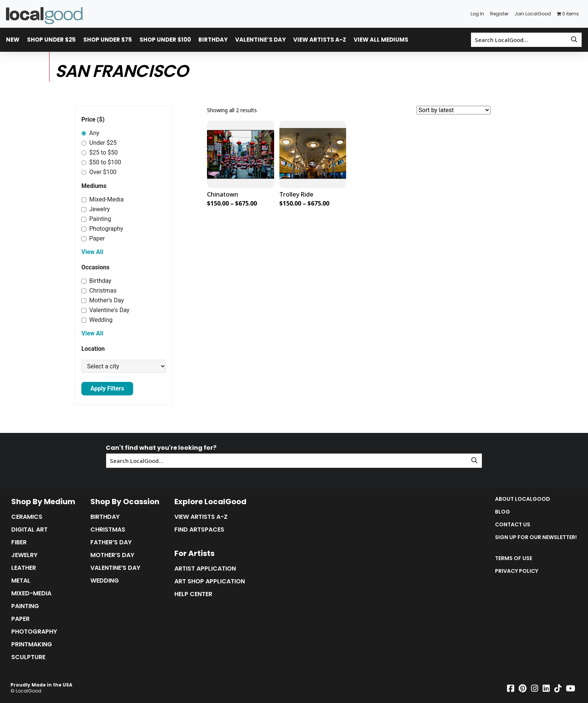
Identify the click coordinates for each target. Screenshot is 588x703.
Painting (96, 219)
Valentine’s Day (260, 40)
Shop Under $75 (108, 40)
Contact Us (513, 524)
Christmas (99, 291)
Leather (24, 568)
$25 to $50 (100, 152)
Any (90, 133)
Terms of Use (514, 558)
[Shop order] (454, 110)
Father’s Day (111, 542)
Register (499, 14)
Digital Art (29, 530)
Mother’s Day (112, 555)
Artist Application (205, 569)
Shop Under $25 (51, 40)
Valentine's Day (105, 310)
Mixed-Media (103, 199)
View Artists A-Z (320, 40)
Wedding (97, 320)
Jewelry (96, 209)
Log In (477, 14)
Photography (102, 229)
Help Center (193, 594)
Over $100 (99, 172)
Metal (21, 581)
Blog (502, 512)
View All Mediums (381, 40)
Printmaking (32, 644)
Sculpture (28, 657)
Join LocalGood (533, 14)
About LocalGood (523, 499)
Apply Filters (107, 388)
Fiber (19, 542)
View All (92, 252)
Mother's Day (103, 300)
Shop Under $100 (165, 40)
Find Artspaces (199, 530)
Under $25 (99, 143)
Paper (93, 238)
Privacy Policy (517, 571)
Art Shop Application (210, 581)
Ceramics (27, 517)
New (13, 40)
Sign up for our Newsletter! (536, 537)
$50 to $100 (101, 162)
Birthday (213, 40)
